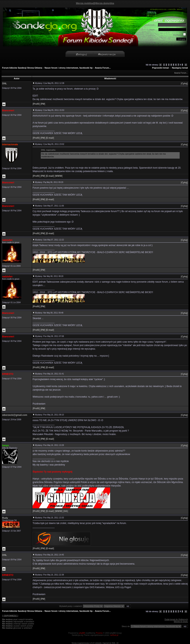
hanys (6, 446)
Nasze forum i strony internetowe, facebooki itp (69, 68)
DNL (5, 84)
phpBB (82, 633)
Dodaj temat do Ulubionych (176, 619)
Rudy (5, 518)
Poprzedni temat (161, 68)
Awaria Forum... (103, 68)
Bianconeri (8, 111)
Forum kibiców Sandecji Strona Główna (22, 68)
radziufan (7, 240)
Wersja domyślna (104, 3)
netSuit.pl (114, 635)
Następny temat (180, 68)
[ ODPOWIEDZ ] (10, 616)
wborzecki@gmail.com (15, 415)
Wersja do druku (181, 622)
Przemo (99, 633)
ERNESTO (8, 374)
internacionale (10, 144)
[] (184, 84)
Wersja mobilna (85, 3)
